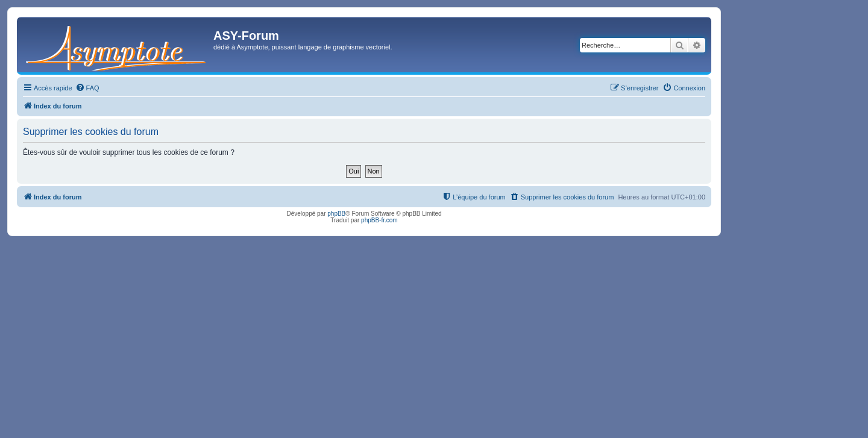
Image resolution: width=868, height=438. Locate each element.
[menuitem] (87, 88)
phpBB (336, 214)
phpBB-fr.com (379, 220)
